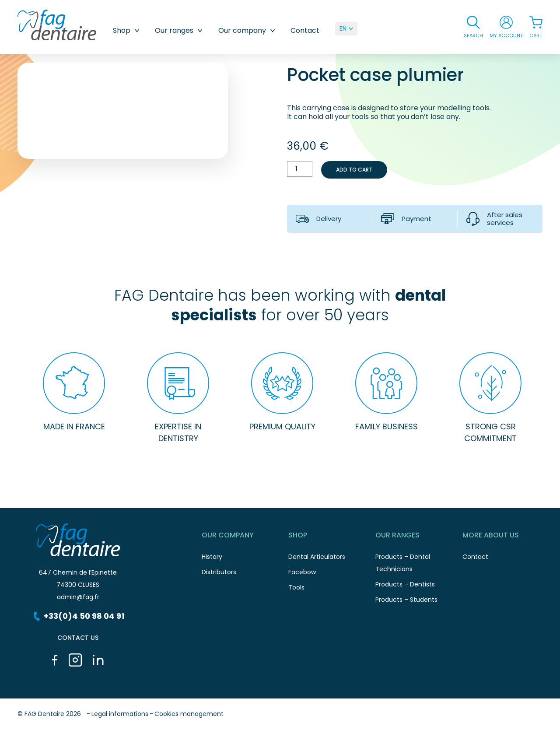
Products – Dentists (419, 587)
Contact (305, 30)
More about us (506, 537)
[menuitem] (346, 29)
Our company (249, 31)
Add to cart (354, 170)
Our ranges (181, 31)
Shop (128, 31)
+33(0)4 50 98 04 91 (78, 616)
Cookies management (189, 714)
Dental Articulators (332, 559)
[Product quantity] (300, 169)
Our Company (245, 537)
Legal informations (120, 714)
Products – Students (419, 602)
